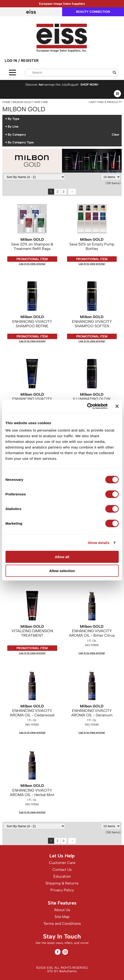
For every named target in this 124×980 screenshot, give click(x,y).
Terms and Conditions (62, 924)
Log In (12, 61)
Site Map (62, 917)
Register (30, 61)
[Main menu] (12, 73)
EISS (31, 12)
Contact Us (62, 870)
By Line (13, 127)
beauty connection (93, 12)
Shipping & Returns (62, 883)
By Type (14, 119)
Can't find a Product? (105, 102)
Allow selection (62, 571)
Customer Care (62, 863)
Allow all (62, 557)
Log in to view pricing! (32, 264)
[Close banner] (117, 406)
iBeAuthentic (68, 971)
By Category (17, 135)
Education (62, 876)
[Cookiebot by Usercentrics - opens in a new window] (87, 406)
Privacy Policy (62, 890)
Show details (99, 542)
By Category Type (21, 142)
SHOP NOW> (90, 85)
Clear (116, 135)
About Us (62, 910)
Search (115, 73)
